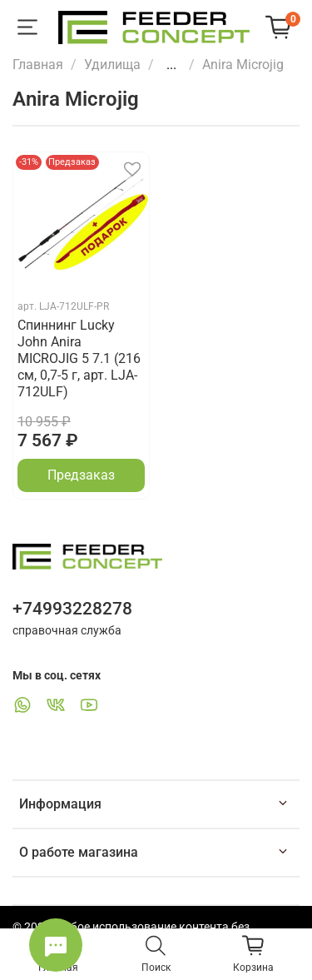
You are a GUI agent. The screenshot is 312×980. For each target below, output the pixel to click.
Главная (38, 65)
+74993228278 (72, 609)
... (171, 65)
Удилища (112, 65)
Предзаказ (81, 475)
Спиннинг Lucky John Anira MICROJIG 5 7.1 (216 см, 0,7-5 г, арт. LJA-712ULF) (79, 358)
